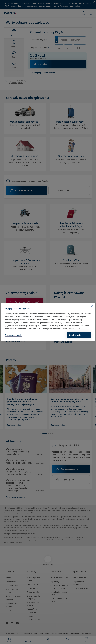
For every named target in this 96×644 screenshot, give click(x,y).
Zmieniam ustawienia (13, 335)
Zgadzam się (78, 335)
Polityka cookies (74, 329)
